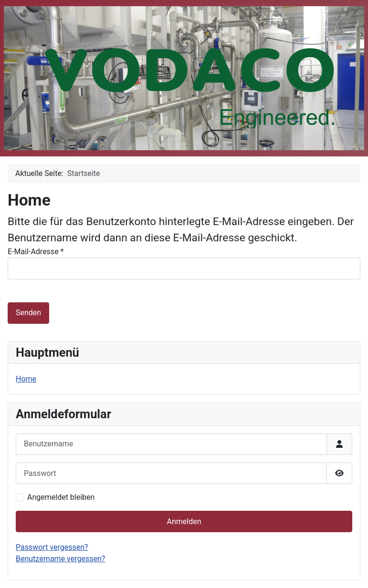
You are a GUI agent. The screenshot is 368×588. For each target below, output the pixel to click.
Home (26, 379)
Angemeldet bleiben (61, 497)
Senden (28, 313)
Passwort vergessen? (52, 547)
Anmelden (184, 521)
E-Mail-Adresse (36, 252)
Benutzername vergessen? (60, 559)
